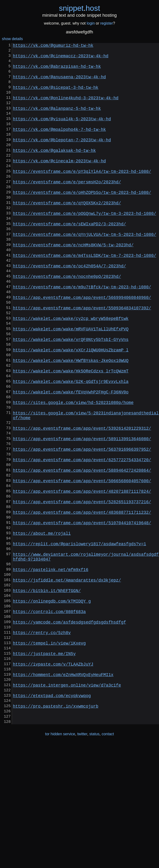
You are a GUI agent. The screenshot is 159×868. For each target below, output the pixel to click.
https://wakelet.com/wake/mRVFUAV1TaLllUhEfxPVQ (71, 381)
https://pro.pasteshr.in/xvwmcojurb (56, 827)
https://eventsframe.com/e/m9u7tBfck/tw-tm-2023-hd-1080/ (82, 332)
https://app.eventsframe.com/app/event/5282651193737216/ (82, 586)
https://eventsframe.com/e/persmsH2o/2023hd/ (67, 207)
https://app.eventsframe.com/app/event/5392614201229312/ (82, 499)
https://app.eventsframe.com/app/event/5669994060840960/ (82, 344)
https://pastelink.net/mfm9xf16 (51, 666)
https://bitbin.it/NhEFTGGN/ (47, 691)
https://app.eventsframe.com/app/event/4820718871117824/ (82, 573)
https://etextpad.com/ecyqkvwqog (52, 815)
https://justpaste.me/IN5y (44, 765)
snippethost (80, 8)
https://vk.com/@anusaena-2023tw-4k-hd (59, 83)
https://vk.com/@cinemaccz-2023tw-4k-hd (61, 58)
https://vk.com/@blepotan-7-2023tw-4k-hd (62, 158)
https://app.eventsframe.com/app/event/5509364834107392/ (82, 356)
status (94, 858)
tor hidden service (60, 858)
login (91, 23)
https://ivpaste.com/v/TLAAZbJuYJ (53, 778)
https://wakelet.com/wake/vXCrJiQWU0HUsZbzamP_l (71, 406)
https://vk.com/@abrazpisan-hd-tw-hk (57, 71)
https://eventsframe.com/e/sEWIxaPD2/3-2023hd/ (69, 257)
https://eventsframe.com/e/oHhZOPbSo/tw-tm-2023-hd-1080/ (82, 220)
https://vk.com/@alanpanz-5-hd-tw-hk (57, 121)
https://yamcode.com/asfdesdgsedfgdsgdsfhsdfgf (69, 728)
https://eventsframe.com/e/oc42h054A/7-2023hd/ (69, 307)
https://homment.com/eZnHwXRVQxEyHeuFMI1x (63, 790)
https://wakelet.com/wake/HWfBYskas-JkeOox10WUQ (71, 418)
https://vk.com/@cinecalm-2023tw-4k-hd (59, 183)
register (107, 23)
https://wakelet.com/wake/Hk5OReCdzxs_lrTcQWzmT (71, 431)
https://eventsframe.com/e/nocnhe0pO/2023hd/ (67, 319)
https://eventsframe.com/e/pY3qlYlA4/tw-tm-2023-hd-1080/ (82, 195)
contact (108, 858)
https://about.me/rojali (42, 623)
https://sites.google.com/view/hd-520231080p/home (73, 468)
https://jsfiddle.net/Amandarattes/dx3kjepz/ (67, 678)
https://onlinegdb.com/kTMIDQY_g (52, 703)
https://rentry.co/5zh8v (42, 740)
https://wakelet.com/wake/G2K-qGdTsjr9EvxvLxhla (71, 443)
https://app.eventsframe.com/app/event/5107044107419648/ (82, 610)
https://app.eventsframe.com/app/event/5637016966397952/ (82, 524)
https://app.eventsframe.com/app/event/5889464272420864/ (82, 548)
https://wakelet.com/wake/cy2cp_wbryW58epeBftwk (71, 369)
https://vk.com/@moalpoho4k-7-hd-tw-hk (59, 145)
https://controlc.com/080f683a (49, 715)
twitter (82, 858)
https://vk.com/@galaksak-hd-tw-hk (54, 170)
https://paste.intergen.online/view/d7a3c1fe (67, 802)
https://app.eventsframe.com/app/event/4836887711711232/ (82, 598)
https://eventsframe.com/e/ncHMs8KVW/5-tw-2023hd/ (73, 282)
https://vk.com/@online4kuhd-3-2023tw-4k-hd (66, 108)
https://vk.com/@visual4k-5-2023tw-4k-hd (62, 133)
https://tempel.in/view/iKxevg (49, 753)
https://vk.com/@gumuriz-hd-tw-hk (53, 46)
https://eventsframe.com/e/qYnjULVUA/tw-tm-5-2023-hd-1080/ (84, 270)
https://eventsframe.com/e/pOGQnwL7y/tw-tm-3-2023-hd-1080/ (84, 245)
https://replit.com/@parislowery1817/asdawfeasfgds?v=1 (79, 635)
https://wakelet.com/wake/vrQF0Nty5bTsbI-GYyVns (71, 394)
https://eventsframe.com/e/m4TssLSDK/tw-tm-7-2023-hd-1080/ (84, 294)
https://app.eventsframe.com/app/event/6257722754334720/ (82, 536)
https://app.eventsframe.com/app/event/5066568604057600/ (82, 561)
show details (12, 39)
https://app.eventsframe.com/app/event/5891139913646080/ (82, 511)
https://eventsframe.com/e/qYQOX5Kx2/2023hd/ (67, 232)
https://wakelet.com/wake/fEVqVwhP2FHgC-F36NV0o (71, 456)
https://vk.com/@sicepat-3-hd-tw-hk (56, 96)
